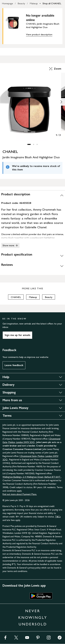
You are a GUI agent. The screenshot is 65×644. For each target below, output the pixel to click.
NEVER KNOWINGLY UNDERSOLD (33, 617)
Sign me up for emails (17, 335)
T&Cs (58, 517)
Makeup (34, 3)
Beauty (21, 3)
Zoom (55, 69)
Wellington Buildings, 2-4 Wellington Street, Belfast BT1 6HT (32, 477)
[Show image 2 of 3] (61, 102)
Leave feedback (14, 365)
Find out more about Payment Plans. (20, 494)
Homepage (7, 3)
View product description (39, 34)
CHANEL (16, 297)
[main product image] (16, 26)
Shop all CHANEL (52, 3)
